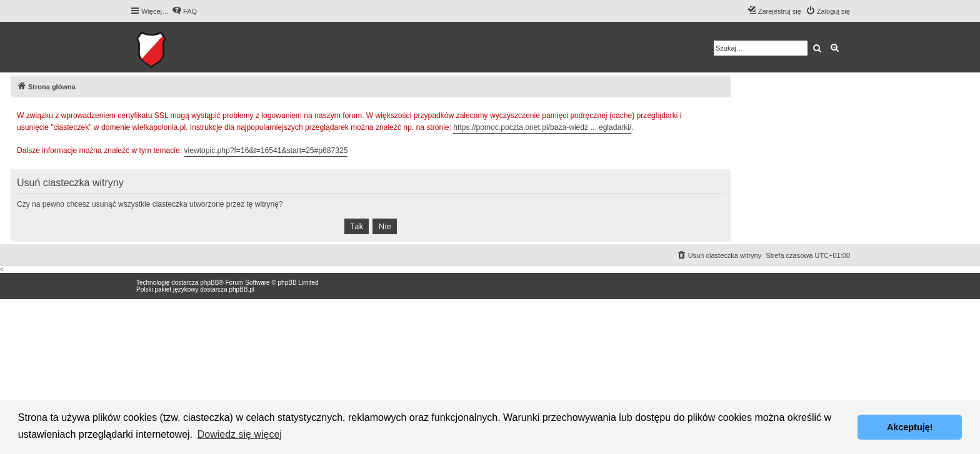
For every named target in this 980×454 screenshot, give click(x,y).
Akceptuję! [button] (910, 427)
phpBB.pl (242, 289)
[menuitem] (184, 11)
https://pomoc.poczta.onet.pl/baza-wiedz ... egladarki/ (542, 127)
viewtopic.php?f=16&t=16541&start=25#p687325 (266, 151)
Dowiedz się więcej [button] (240, 434)
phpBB (209, 283)
